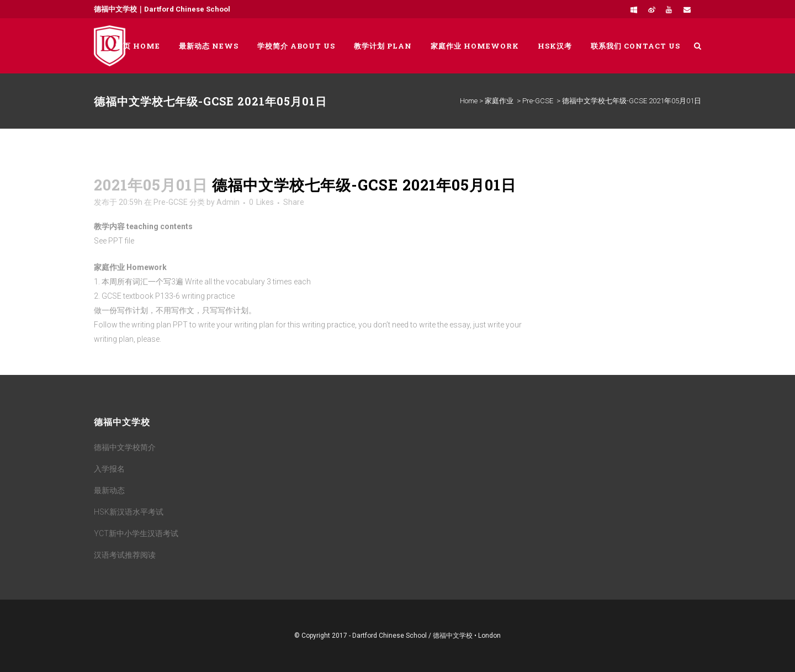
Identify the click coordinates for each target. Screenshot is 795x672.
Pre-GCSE (538, 101)
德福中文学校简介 (125, 447)
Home (469, 101)
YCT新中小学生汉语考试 (136, 533)
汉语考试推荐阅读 (125, 555)
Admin (228, 202)
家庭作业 (499, 101)
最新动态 (109, 490)
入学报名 (109, 469)
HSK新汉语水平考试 (129, 512)
